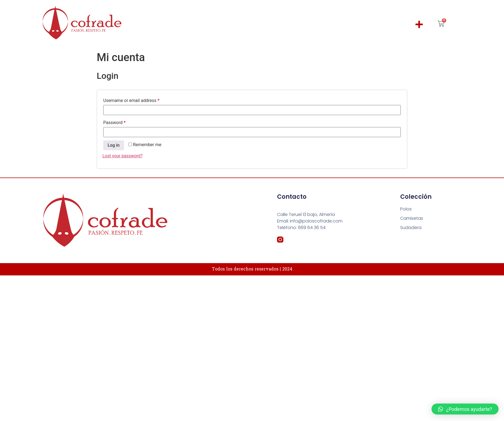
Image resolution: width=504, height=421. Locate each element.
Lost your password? (122, 156)
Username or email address (131, 100)
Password (114, 123)
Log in (114, 145)
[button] (419, 24)
